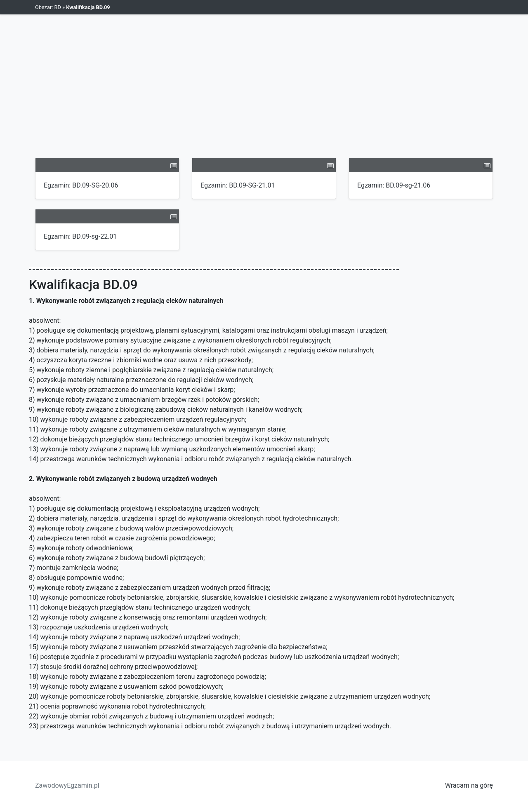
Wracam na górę (469, 785)
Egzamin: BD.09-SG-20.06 (81, 185)
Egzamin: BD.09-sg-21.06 (394, 185)
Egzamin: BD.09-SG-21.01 (238, 185)
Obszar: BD (48, 7)
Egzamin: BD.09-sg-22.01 (80, 236)
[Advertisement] (264, 96)
